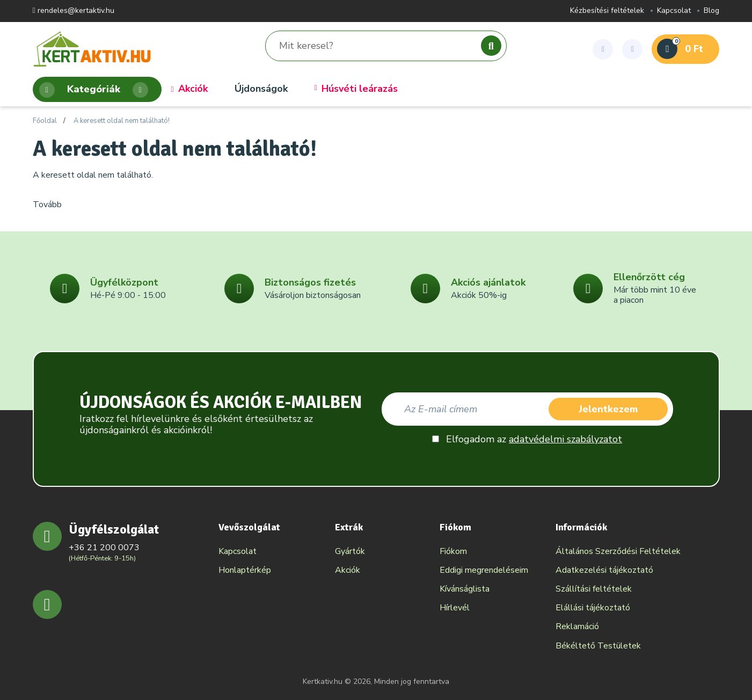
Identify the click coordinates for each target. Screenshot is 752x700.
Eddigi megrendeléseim (484, 570)
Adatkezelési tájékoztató (604, 570)
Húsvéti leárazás (356, 89)
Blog (711, 11)
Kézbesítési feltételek (607, 11)
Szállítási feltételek (594, 589)
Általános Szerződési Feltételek (618, 551)
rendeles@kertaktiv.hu (74, 11)
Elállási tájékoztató (593, 608)
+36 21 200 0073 (104, 548)
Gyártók (350, 551)
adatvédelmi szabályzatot (565, 439)
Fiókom (453, 551)
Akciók (189, 89)
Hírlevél (455, 608)
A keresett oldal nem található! (122, 121)
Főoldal (45, 121)
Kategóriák (94, 90)
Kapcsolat (674, 11)
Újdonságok (261, 89)
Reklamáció (577, 626)
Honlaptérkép (245, 570)
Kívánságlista (465, 589)
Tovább (47, 205)
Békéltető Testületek (598, 646)
